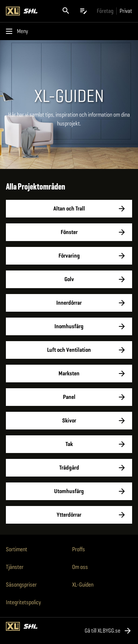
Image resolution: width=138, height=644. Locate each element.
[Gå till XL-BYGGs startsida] (29, 11)
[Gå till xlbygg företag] (105, 11)
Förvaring (69, 256)
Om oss (80, 567)
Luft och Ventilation (69, 350)
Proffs (79, 549)
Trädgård (69, 468)
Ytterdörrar (69, 515)
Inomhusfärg (69, 326)
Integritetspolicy (23, 602)
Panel (69, 397)
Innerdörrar (69, 303)
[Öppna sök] (66, 11)
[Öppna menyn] (18, 31)
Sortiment (17, 549)
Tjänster (15, 567)
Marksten (69, 374)
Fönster (69, 232)
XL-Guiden (83, 585)
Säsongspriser (21, 585)
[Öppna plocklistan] (84, 11)
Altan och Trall (69, 209)
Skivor (69, 421)
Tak (69, 444)
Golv (69, 279)
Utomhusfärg (69, 491)
